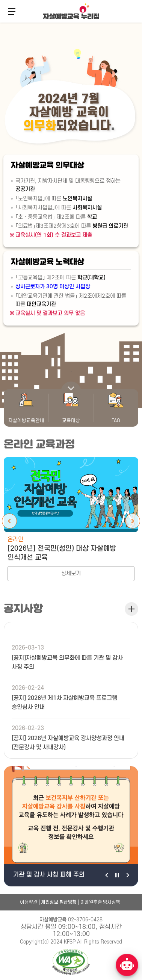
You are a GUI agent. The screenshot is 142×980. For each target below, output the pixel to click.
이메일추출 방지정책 (100, 902)
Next (133, 521)
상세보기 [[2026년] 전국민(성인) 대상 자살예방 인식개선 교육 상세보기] (71, 573)
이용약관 (29, 902)
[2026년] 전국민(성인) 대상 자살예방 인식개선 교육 (62, 553)
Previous (9, 521)
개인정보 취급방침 (59, 902)
